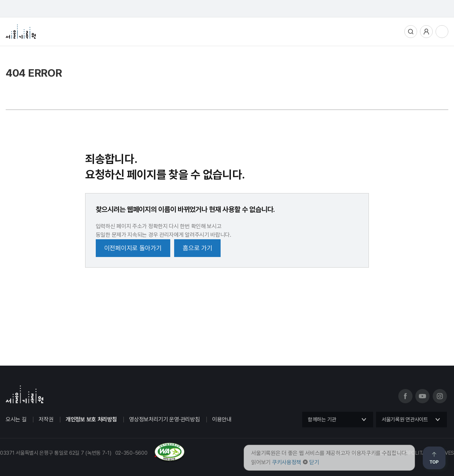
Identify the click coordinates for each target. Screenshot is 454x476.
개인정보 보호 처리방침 (91, 419)
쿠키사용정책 (287, 462)
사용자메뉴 (426, 32)
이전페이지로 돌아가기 (133, 248)
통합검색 (411, 32)
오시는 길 (16, 419)
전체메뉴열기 (442, 32)
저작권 (46, 419)
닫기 (314, 462)
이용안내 (222, 419)
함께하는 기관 (322, 420)
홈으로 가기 (197, 248)
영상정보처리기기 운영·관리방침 (164, 419)
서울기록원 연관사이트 (405, 420)
